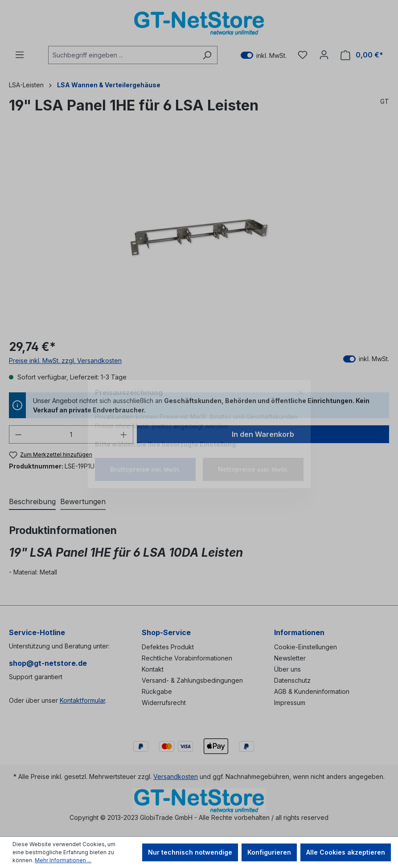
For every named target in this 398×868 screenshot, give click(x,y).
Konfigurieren (269, 852)
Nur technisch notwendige (190, 852)
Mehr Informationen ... (63, 860)
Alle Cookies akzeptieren (346, 852)
